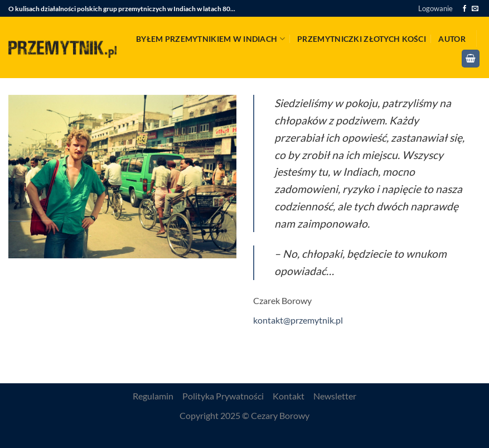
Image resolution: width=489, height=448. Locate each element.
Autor (452, 39)
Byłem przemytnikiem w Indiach (210, 39)
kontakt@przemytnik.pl (298, 320)
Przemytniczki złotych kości (362, 39)
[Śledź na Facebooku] (464, 9)
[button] (435, 8)
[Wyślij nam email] (475, 9)
